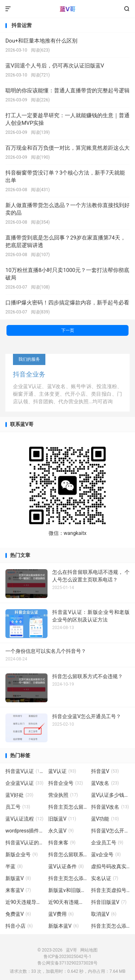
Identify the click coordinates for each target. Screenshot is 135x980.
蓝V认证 (62, 771)
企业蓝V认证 (24, 783)
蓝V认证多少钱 (111, 795)
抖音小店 (19, 926)
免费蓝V (18, 914)
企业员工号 (107, 843)
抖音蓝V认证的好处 (25, 843)
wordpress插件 (25, 831)
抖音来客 (62, 843)
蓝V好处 (19, 795)
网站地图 (89, 950)
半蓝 (14, 866)
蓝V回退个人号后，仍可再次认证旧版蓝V (55, 66)
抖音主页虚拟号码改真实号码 (111, 890)
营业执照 (63, 795)
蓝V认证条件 (66, 866)
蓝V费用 (61, 914)
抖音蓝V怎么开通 (111, 831)
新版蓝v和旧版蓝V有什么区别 (68, 890)
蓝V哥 (67, 9)
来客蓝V (18, 890)
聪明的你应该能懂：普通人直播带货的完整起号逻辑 (67, 91)
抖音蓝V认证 (25, 771)
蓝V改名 (105, 783)
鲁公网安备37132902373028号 (67, 963)
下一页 (68, 330)
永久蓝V (61, 831)
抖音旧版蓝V (109, 902)
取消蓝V (104, 914)
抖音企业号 (66, 783)
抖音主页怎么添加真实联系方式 (111, 926)
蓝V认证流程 (24, 819)
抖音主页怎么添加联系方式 (68, 878)
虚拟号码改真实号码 (111, 866)
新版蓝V (18, 878)
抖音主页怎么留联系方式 (68, 807)
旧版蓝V (62, 819)
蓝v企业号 (106, 854)
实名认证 (105, 878)
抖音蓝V (105, 771)
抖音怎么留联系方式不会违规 (68, 854)
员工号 (18, 807)
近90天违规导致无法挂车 (25, 902)
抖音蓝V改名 (110, 807)
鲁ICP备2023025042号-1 (67, 957)
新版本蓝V (64, 926)
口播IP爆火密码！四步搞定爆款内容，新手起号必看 (67, 303)
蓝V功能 (105, 819)
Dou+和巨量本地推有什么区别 (41, 41)
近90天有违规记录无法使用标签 (68, 902)
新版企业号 (22, 854)
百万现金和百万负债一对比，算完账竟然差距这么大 (67, 148)
